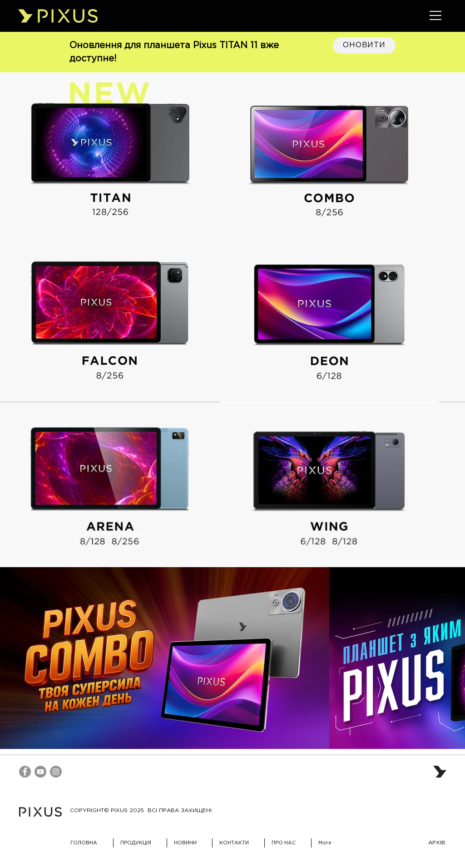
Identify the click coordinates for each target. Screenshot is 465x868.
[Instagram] (56, 772)
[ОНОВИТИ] (364, 45)
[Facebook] (25, 772)
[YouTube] (40, 772)
